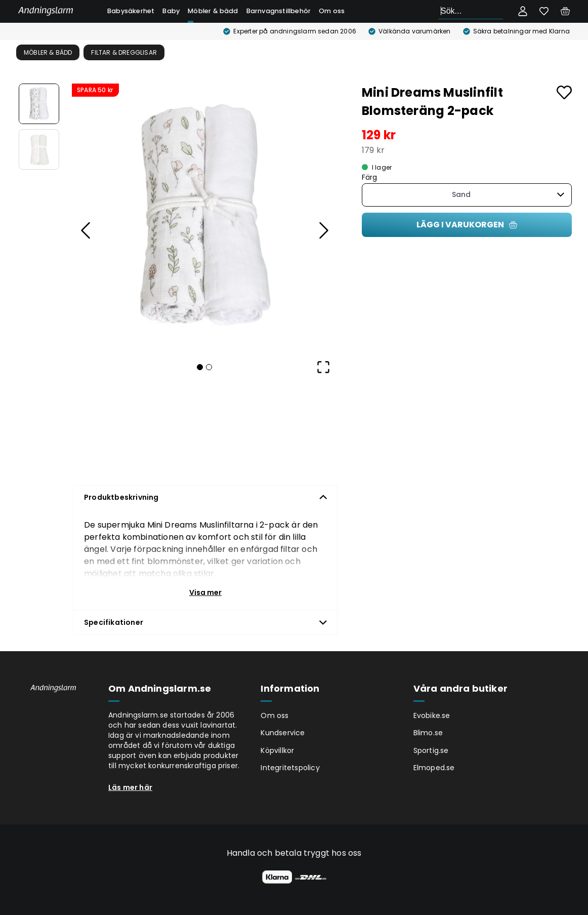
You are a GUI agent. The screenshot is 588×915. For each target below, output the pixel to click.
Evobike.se (432, 715)
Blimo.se (428, 733)
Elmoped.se (434, 768)
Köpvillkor (277, 750)
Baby (171, 11)
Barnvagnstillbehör (279, 11)
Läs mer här (130, 787)
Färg (370, 177)
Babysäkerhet (131, 11)
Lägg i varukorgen (467, 225)
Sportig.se (431, 750)
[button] (205, 216)
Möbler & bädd (213, 11)
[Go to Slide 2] (39, 149)
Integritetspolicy (290, 768)
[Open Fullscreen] (323, 367)
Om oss (332, 11)
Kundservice (283, 733)
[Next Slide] (323, 230)
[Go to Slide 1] (39, 104)
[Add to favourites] (564, 92)
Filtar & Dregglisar (124, 52)
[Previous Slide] (86, 230)
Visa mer (205, 592)
